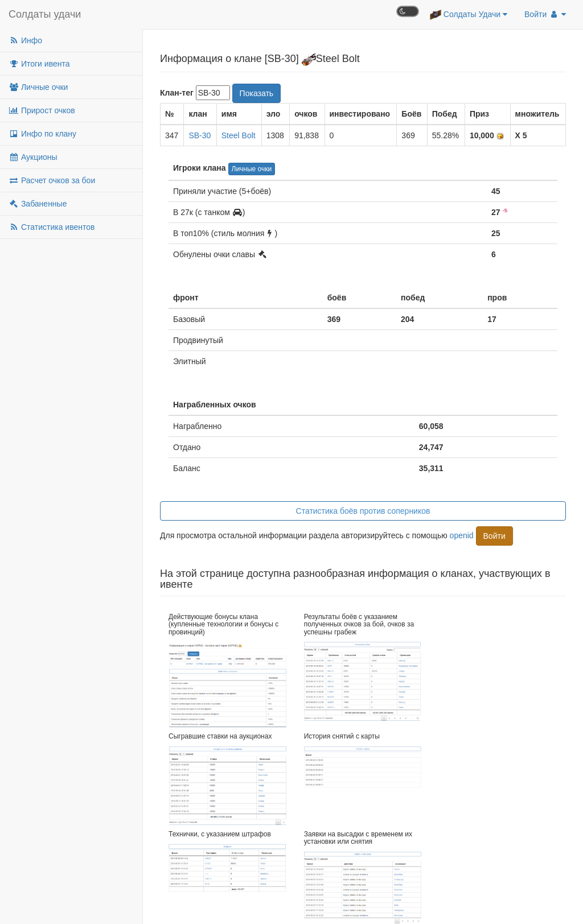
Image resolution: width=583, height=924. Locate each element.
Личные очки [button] (252, 169)
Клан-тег (177, 93)
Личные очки (38, 87)
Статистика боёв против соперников (363, 511)
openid (462, 535)
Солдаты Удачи (469, 15)
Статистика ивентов (52, 227)
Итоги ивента (39, 64)
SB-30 (200, 135)
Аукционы (33, 157)
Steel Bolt (239, 135)
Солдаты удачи (45, 14)
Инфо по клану (42, 134)
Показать (257, 93)
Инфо (25, 40)
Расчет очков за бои (52, 180)
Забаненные (38, 204)
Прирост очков (42, 110)
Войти (545, 14)
